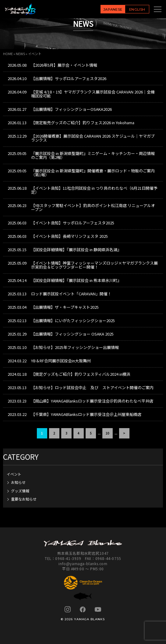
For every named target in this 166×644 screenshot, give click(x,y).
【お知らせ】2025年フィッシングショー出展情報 (75, 347)
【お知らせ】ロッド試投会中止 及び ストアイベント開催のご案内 (92, 387)
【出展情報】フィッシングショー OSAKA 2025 (72, 334)
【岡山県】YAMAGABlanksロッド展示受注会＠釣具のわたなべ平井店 (92, 401)
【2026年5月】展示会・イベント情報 (64, 65)
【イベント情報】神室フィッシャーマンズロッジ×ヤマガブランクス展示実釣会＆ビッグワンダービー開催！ (94, 265)
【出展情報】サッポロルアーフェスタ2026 (69, 78)
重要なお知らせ (24, 499)
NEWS (20, 54)
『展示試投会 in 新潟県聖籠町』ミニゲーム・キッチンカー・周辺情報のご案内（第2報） (93, 155)
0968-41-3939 (68, 558)
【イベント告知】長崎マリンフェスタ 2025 (69, 236)
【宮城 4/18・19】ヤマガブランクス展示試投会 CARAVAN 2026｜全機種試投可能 (93, 94)
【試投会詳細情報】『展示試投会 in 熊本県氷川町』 (76, 280)
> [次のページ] (124, 433)
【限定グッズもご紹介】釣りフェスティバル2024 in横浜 (81, 374)
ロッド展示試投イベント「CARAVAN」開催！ (71, 294)
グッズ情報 (20, 491)
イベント (14, 474)
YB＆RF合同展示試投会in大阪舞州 (61, 361)
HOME (8, 54)
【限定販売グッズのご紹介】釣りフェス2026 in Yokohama (83, 123)
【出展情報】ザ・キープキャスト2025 (65, 307)
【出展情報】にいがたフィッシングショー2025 (73, 320)
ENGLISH (137, 9)
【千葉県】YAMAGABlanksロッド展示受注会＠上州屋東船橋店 (86, 414)
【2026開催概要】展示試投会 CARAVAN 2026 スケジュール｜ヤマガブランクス (93, 138)
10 (108, 433)
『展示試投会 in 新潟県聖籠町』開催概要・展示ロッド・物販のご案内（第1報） (93, 173)
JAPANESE (113, 9)
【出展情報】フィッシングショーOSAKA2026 (71, 109)
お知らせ (18, 482)
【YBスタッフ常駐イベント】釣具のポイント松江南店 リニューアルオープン (93, 207)
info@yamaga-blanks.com (83, 563)
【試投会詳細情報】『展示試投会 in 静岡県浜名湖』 (76, 250)
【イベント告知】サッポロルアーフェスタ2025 (73, 223)
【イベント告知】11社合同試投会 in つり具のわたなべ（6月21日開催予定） (94, 190)
